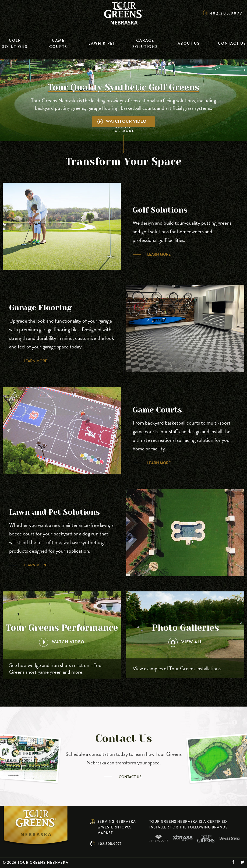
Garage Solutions (145, 43)
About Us (189, 43)
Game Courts (58, 43)
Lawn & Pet (102, 43)
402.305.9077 (110, 844)
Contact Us (232, 43)
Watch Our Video (122, 121)
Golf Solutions (15, 43)
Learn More (159, 254)
